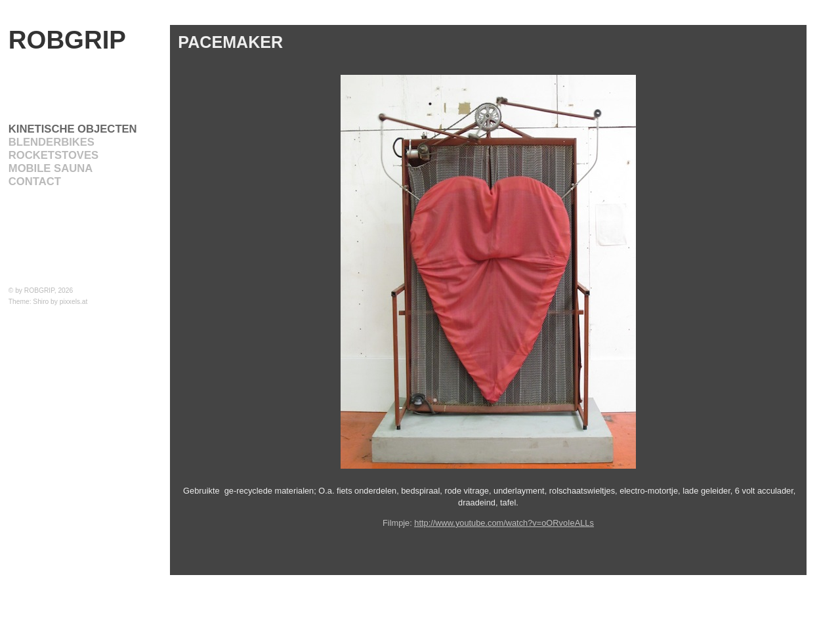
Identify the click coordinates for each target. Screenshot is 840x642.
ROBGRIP (67, 40)
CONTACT (35, 182)
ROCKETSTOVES (53, 155)
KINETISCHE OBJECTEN (73, 129)
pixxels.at (74, 302)
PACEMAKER (230, 42)
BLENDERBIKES (52, 142)
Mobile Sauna (51, 168)
